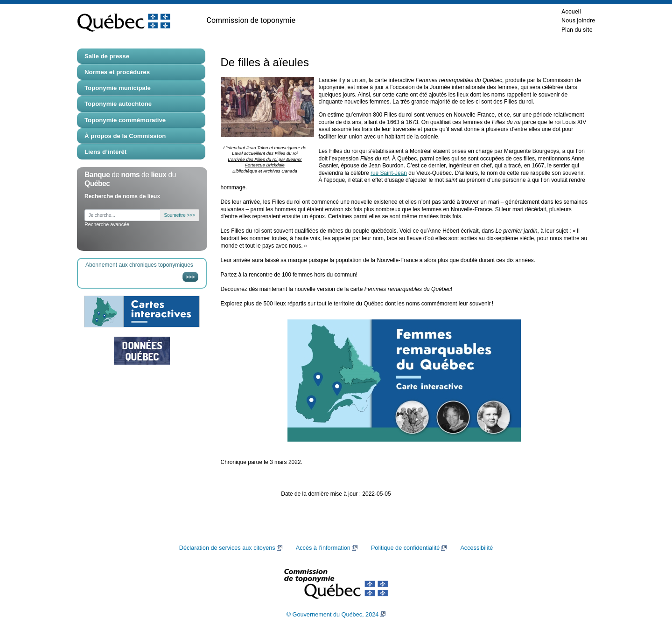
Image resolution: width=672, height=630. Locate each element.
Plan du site (577, 30)
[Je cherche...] (122, 215)
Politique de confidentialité (405, 548)
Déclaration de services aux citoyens (227, 548)
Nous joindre (578, 20)
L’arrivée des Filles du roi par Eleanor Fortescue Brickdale (265, 162)
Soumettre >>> (180, 215)
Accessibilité (476, 548)
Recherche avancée (107, 224)
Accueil (571, 11)
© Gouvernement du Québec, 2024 (333, 615)
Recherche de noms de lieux (122, 196)
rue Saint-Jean (389, 173)
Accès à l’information (323, 548)
